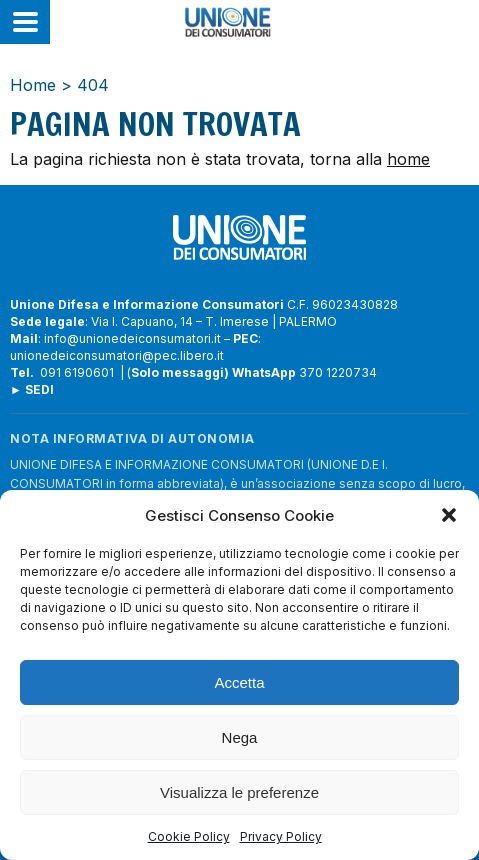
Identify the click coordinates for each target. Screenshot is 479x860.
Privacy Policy (281, 836)
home (408, 159)
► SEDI (32, 389)
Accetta (239, 682)
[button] (449, 515)
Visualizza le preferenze (239, 792)
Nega (240, 737)
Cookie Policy (189, 836)
